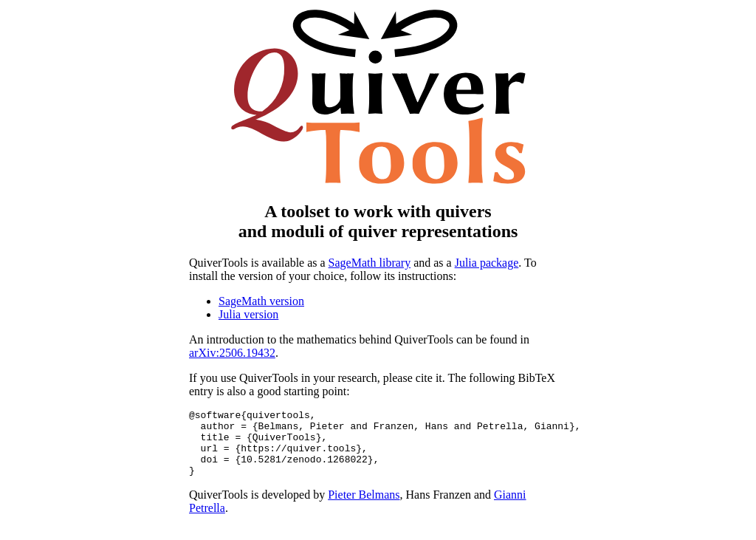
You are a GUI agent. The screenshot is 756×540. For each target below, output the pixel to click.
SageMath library (370, 263)
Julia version (248, 314)
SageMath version (261, 301)
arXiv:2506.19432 (232, 353)
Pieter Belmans (364, 508)
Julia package (487, 263)
